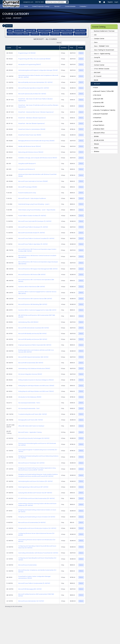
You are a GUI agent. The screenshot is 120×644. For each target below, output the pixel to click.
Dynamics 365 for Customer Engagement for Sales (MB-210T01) (37, 310)
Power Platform (99, 125)
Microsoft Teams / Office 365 (104, 91)
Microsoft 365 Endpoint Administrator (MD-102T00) (33, 357)
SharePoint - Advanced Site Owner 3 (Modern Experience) (36, 112)
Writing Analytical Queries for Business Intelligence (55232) (36, 380)
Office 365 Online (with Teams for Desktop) (31, 426)
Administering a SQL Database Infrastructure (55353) (34, 369)
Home (8, 18)
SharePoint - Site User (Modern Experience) (31, 124)
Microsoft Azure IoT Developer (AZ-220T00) (31, 463)
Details (81, 53)
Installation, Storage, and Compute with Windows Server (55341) (38, 158)
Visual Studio (98, 121)
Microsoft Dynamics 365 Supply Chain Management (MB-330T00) (38, 269)
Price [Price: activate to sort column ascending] (72, 48)
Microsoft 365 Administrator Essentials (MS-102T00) (34, 328)
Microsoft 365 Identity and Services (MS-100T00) (33, 339)
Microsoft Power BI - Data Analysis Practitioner (32, 198)
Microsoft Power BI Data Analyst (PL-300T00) (32, 233)
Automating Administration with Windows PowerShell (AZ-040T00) (38, 553)
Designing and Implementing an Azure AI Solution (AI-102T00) (37, 517)
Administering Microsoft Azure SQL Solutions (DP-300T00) (35, 481)
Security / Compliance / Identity (105, 110)
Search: (71, 43)
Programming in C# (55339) (27, 53)
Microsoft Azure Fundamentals (27, 565)
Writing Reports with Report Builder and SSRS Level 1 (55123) (36, 391)
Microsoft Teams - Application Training (30, 432)
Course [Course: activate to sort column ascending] (9, 48)
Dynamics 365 (99, 103)
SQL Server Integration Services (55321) (30, 374)
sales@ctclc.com (28, 2)
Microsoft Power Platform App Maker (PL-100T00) (33, 244)
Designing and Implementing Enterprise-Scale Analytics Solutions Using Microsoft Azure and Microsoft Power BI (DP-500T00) (38, 475)
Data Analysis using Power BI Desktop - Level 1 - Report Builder (37, 210)
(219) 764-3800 (39, 2)
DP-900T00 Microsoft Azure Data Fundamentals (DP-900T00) (36, 499)
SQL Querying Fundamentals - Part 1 (29, 409)
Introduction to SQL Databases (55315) (30, 397)
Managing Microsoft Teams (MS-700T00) (31, 420)
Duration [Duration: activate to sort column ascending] (64, 48)
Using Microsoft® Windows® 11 (27, 164)
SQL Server (98, 95)
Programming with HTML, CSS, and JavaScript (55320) (34, 59)
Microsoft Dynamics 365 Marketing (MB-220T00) (33, 304)
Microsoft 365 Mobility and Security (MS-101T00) (32, 334)
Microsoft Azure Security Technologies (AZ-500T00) (34, 438)
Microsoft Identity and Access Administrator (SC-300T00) (35, 82)
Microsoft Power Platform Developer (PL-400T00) (33, 227)
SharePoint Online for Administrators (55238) (32, 129)
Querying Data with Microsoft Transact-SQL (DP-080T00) (35, 493)
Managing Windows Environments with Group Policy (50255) (36, 141)
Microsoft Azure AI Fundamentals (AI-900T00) (32, 523)
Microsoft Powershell (101, 114)
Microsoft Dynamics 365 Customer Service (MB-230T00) (35, 299)
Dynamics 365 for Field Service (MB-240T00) (32, 287)
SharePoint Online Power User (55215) (30, 135)
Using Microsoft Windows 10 (27, 169)
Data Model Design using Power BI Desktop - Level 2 (34, 204)
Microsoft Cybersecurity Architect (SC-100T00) (32, 94)
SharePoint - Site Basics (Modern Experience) (32, 118)
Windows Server (99, 106)
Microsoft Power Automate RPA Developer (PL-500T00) (35, 221)
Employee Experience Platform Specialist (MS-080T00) (35, 345)
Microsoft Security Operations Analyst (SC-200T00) (34, 88)
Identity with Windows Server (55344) (30, 146)
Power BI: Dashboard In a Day (27, 193)
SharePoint (98, 118)
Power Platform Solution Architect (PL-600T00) (32, 216)
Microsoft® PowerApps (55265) (28, 187)
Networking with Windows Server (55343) (31, 152)
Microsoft (19, 18)
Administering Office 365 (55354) (28, 322)
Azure (96, 88)
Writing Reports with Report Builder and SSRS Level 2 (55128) (36, 386)
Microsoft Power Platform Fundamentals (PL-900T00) (34, 583)
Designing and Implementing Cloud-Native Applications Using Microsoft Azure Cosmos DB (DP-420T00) (37, 469)
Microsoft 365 (99, 99)
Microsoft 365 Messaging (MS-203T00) (30, 589)
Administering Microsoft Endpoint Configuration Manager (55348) (38, 70)
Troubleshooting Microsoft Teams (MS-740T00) (33, 414)
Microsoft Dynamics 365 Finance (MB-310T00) (32, 275)
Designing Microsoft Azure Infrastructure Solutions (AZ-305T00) (37, 528)
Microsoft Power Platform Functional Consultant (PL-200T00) (36, 239)
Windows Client (99, 129)
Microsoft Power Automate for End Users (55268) (33, 181)
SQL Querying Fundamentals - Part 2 (29, 403)
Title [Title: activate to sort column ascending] (20, 48)
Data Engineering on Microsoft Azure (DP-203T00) (33, 487)
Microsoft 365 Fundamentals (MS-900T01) (31, 363)
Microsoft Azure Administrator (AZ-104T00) (31, 601)
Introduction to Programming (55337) (30, 65)
